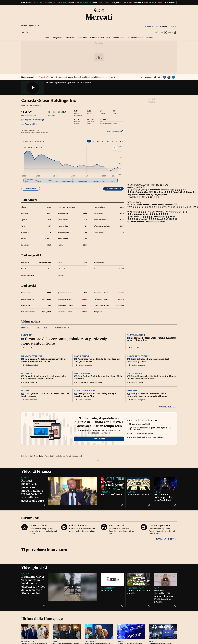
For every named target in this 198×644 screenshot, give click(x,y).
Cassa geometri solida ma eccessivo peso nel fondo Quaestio (45, 395)
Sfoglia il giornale (152, 26)
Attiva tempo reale (113, 131)
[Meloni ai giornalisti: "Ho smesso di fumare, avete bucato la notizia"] (165, 579)
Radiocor (26, 478)
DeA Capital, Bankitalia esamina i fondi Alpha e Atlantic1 (98, 377)
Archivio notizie (168, 407)
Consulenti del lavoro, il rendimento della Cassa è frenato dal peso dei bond (44, 377)
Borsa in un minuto (138, 494)
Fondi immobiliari (82, 373)
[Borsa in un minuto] (139, 483)
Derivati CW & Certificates (100, 38)
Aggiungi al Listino (30, 124)
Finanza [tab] (36, 328)
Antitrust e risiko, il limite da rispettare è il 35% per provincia (97, 360)
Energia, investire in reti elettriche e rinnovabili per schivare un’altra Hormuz (147, 395)
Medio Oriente (28, 641)
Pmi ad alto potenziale (32, 356)
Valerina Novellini (31, 365)
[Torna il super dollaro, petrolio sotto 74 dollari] (165, 483)
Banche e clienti (82, 356)
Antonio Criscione (31, 348)
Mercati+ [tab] (25, 328)
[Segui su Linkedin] (165, 32)
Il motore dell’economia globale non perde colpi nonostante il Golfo (65, 341)
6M (107, 141)
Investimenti (27, 335)
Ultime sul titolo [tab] (62, 328)
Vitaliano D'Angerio (85, 365)
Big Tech (152, 641)
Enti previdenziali (136, 373)
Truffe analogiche (136, 335)
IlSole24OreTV (108, 588)
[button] (23, 33)
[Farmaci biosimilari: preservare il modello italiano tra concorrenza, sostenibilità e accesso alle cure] (72, 491)
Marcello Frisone (31, 382)
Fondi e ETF (83, 38)
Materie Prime (119, 38)
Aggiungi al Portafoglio (32, 120)
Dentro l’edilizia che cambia (139, 592)
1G (89, 141)
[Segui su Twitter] (161, 32)
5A (116, 141)
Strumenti (150, 38)
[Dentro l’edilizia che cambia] (139, 579)
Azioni (46, 38)
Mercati (99, 17)
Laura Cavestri (83, 382)
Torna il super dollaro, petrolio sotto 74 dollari (69, 83)
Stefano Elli (135, 348)
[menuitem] (71, 180)
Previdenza (27, 373)
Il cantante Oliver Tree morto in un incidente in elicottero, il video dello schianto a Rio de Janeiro (33, 585)
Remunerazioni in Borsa (85, 391)
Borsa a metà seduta (112, 494)
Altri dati (170, 3)
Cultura (25, 574)
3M (103, 141)
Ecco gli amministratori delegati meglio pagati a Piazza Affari (96, 395)
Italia (157, 588)
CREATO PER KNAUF (136, 588)
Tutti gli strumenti (166, 539)
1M (98, 141)
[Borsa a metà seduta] (112, 483)
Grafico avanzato (114, 189)
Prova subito (99, 439)
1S (94, 141)
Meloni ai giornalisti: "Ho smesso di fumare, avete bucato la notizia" (164, 596)
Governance (91, 641)
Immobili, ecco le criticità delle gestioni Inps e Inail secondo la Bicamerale (152, 377)
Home (24, 77)
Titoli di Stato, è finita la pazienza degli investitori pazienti (148, 360)
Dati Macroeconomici (135, 38)
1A (112, 141)
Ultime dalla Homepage (42, 619)
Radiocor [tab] (47, 328)
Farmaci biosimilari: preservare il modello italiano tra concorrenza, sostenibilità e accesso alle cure (33, 490)
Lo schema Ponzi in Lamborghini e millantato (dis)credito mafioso (152, 339)
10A (121, 141)
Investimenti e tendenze (138, 356)
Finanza (158, 492)
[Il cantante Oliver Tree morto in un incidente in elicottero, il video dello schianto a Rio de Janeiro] (72, 587)
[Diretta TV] (112, 579)
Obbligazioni (57, 38)
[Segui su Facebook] (157, 32)
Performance (31, 189)
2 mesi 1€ (168, 26)
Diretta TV (107, 591)
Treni (56, 641)
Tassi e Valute (70, 38)
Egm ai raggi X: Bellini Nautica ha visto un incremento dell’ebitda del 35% (44, 360)
